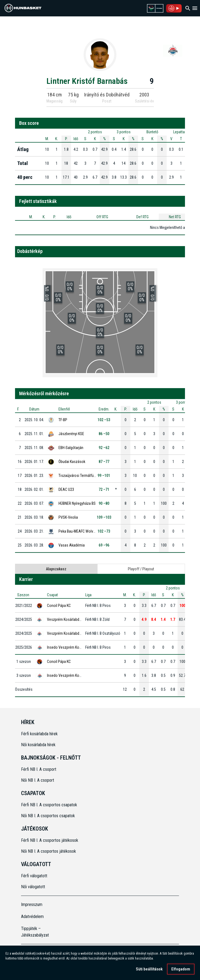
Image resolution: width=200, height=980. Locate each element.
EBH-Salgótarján (71, 448)
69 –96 (104, 545)
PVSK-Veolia (68, 517)
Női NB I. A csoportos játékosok (48, 851)
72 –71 (104, 489)
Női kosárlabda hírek (38, 745)
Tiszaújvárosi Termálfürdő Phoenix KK (88, 476)
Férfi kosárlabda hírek (39, 734)
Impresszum (32, 904)
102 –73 (104, 531)
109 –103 (104, 517)
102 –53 (104, 420)
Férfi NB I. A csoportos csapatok (50, 805)
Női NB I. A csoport (38, 780)
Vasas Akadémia (72, 545)
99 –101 (104, 476)
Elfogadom (181, 969)
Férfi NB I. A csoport (39, 769)
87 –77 (104, 462)
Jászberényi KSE (71, 434)
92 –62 (104, 448)
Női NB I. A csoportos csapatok (48, 816)
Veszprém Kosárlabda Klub (68, 619)
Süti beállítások (149, 969)
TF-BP (63, 420)
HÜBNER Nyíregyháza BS (77, 503)
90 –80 (104, 503)
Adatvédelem (32, 916)
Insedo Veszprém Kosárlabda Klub (73, 647)
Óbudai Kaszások (72, 462)
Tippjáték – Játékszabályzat (35, 932)
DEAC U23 (66, 489)
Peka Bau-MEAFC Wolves (78, 531)
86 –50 (104, 434)
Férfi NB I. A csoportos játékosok (50, 840)
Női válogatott (33, 887)
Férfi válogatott (34, 876)
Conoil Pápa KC (59, 606)
